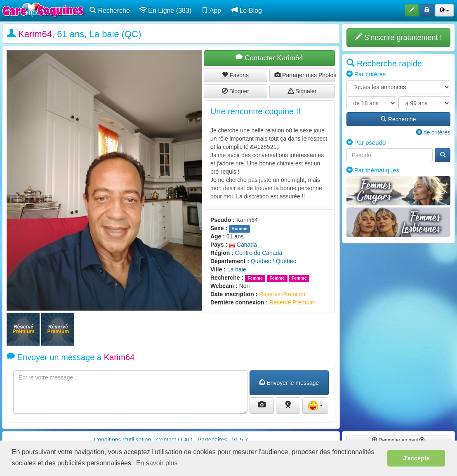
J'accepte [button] (416, 458)
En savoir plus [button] (157, 463)
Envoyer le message (289, 383)
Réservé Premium (282, 294)
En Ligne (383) (166, 10)
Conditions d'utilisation (122, 440)
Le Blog (246, 10)
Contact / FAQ (174, 440)
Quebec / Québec (273, 261)
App (211, 10)
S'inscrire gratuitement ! (398, 37)
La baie (237, 269)
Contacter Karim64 (269, 58)
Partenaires (212, 440)
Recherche (110, 10)
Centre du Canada (259, 253)
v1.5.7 (240, 440)
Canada (243, 245)
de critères (433, 132)
